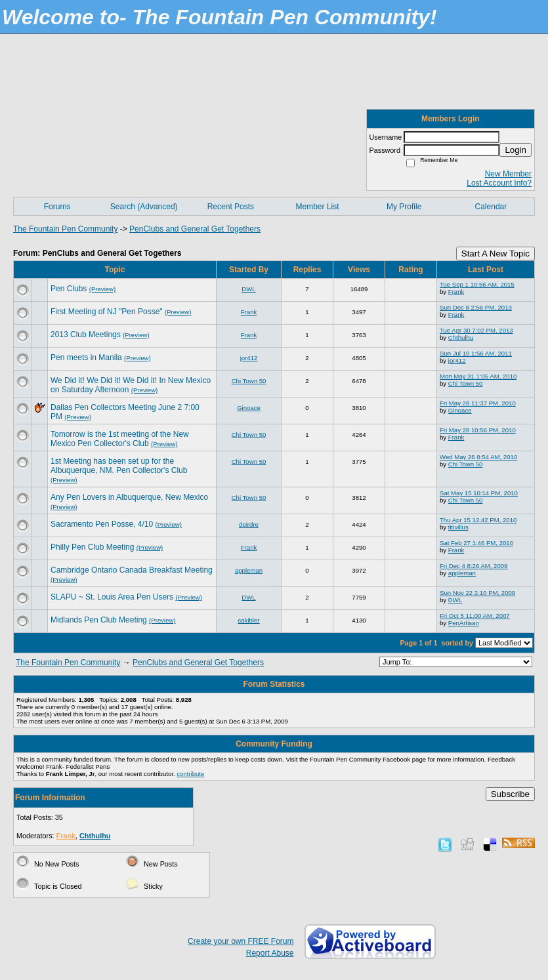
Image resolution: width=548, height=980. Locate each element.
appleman (249, 570)
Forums (57, 207)
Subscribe (510, 794)
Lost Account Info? (499, 183)
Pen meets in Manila (86, 357)
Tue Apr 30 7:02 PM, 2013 (476, 330)
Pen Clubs (69, 289)
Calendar (491, 207)
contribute (190, 774)
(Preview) (103, 289)
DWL (248, 289)
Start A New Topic (495, 254)
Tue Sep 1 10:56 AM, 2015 (477, 284)
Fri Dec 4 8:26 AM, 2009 (474, 566)
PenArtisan (464, 623)
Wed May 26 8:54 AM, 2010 (478, 457)
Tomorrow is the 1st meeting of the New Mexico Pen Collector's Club (120, 439)
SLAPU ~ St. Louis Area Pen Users (112, 597)
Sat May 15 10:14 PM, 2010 (479, 493)
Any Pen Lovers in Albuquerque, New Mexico (129, 497)
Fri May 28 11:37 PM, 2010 (478, 403)
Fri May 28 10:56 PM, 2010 (478, 430)
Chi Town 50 (249, 381)
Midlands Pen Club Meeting (99, 620)
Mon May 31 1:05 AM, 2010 (478, 376)
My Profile (404, 207)
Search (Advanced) (144, 207)
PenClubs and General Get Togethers (195, 229)
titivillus (458, 527)
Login (516, 150)
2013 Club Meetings (86, 335)
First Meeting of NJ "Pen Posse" (107, 312)
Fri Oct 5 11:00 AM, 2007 (475, 616)
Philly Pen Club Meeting (92, 547)
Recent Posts (231, 207)
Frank (456, 292)
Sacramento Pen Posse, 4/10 (102, 524)
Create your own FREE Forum (241, 941)
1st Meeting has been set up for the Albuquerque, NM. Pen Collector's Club (119, 466)
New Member (508, 174)
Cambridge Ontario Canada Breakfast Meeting (132, 570)
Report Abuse (270, 953)
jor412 (249, 358)
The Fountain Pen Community (65, 229)
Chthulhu (461, 337)
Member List (318, 207)
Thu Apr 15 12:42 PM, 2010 (478, 520)
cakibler (248, 620)
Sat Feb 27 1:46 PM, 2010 (476, 543)
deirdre (249, 524)
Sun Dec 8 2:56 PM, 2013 (476, 307)
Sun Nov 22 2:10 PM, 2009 (477, 593)
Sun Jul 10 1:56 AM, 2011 (476, 353)
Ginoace (249, 408)
